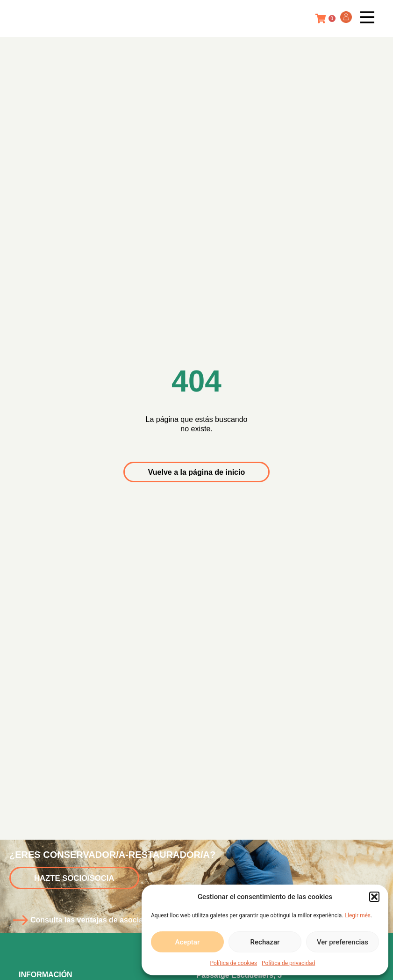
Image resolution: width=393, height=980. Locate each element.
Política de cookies (234, 963)
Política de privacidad (288, 963)
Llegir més (358, 915)
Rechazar (265, 942)
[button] (374, 897)
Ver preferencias (343, 942)
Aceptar (188, 942)
